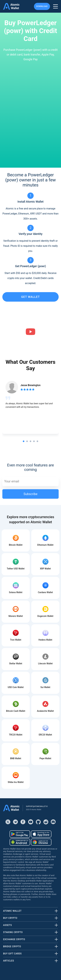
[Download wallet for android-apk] (20, 842)
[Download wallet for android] (20, 834)
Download (42, 6)
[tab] (24, 441)
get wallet (30, 297)
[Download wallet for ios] (41, 834)
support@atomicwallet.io (37, 806)
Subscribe (30, 494)
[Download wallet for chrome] (41, 842)
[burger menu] (55, 6)
